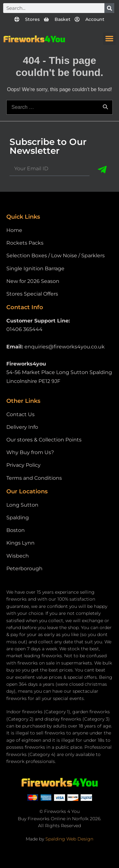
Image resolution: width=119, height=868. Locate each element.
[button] (110, 39)
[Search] (109, 8)
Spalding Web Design (69, 839)
